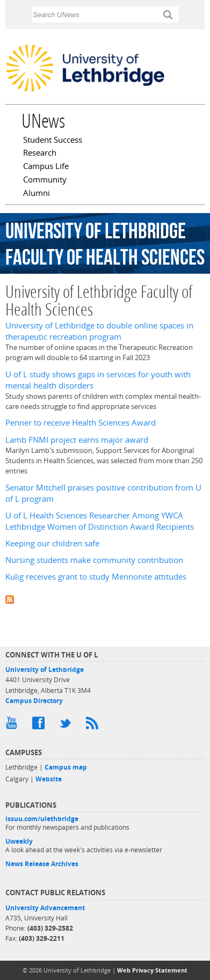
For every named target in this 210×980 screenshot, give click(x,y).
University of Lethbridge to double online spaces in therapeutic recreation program (99, 331)
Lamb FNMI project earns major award (77, 440)
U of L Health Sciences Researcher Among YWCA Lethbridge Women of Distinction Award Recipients (100, 521)
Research (40, 153)
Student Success (53, 141)
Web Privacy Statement (152, 970)
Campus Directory (34, 701)
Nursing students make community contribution (94, 560)
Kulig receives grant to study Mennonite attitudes (96, 577)
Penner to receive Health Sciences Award (81, 423)
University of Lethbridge (45, 670)
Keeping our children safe (52, 543)
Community (45, 180)
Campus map (66, 767)
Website (49, 779)
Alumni (37, 194)
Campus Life (46, 167)
